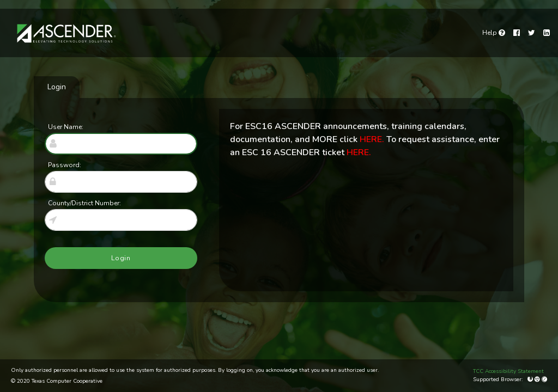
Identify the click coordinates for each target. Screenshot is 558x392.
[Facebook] (517, 33)
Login (57, 87)
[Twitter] (532, 33)
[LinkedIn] (547, 33)
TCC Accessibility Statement (508, 371)
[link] (494, 33)
